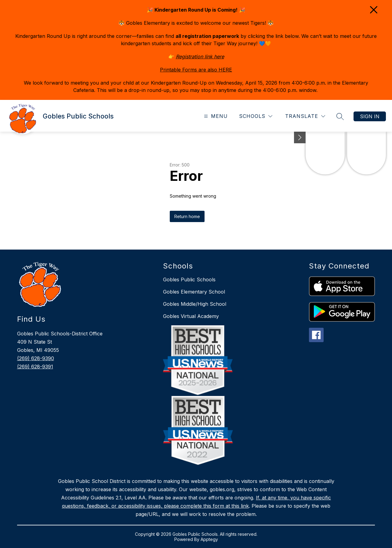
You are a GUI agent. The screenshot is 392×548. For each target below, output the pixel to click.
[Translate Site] (305, 116)
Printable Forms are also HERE (196, 70)
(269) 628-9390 (36, 358)
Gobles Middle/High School (195, 304)
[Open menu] (215, 116)
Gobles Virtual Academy (191, 316)
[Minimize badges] (300, 137)
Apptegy (209, 539)
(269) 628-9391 (35, 367)
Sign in (370, 116)
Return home (187, 216)
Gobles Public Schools (189, 279)
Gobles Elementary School (194, 292)
